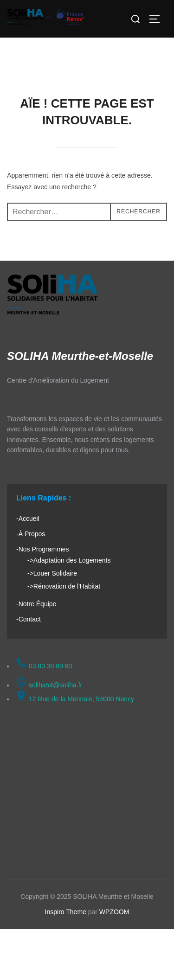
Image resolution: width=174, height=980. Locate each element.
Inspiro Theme (66, 912)
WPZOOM (114, 912)
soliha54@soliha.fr (49, 685)
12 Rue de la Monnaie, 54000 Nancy (75, 699)
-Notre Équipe (36, 604)
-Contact (29, 619)
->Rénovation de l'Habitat (64, 586)
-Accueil (28, 519)
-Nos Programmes (43, 549)
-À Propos (31, 534)
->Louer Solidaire (52, 573)
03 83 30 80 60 (44, 666)
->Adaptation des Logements (69, 560)
